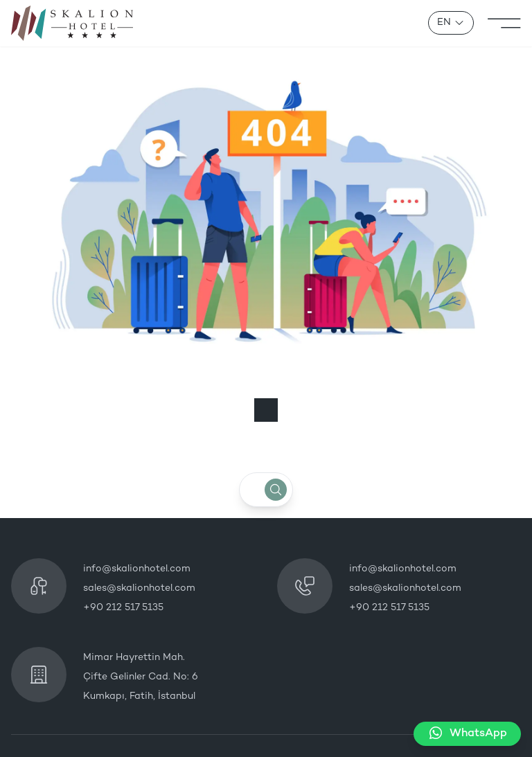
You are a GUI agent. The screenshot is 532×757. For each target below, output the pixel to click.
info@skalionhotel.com (137, 569)
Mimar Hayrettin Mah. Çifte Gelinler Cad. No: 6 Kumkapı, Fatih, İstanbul (141, 677)
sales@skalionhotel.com (139, 588)
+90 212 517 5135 (123, 608)
